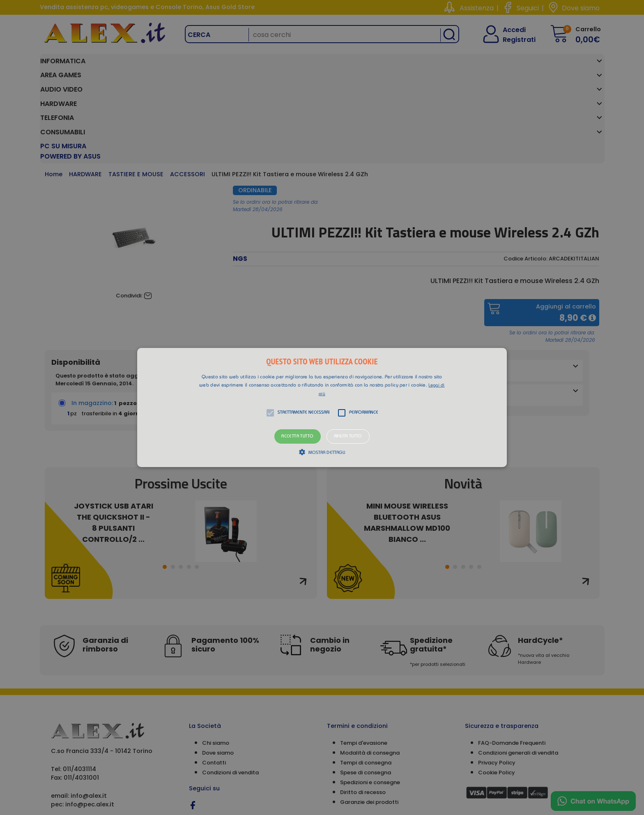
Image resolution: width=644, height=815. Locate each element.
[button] (322, 407)
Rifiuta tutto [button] (348, 436)
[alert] (322, 407)
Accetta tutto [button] (297, 436)
